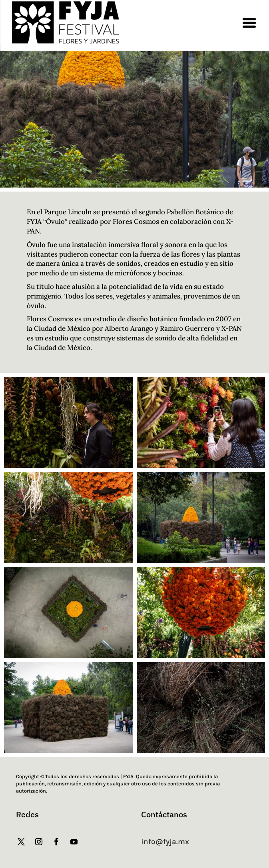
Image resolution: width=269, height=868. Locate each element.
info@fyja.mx (165, 842)
